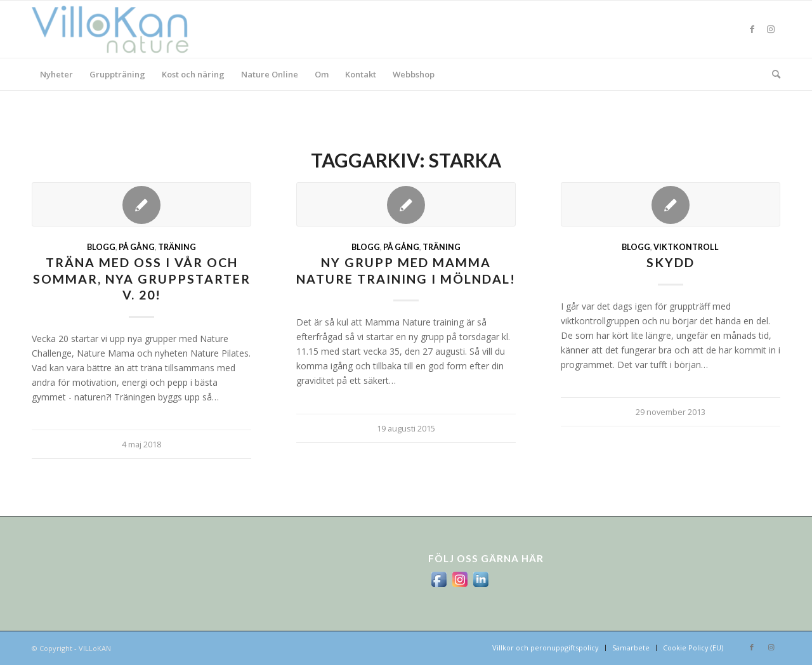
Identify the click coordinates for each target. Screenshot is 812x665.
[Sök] (772, 74)
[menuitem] (56, 74)
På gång (137, 247)
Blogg (101, 247)
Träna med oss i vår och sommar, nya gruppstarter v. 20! (142, 279)
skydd (671, 262)
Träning (177, 247)
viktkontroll (686, 247)
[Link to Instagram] (771, 29)
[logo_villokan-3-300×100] (117, 29)
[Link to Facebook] (752, 29)
